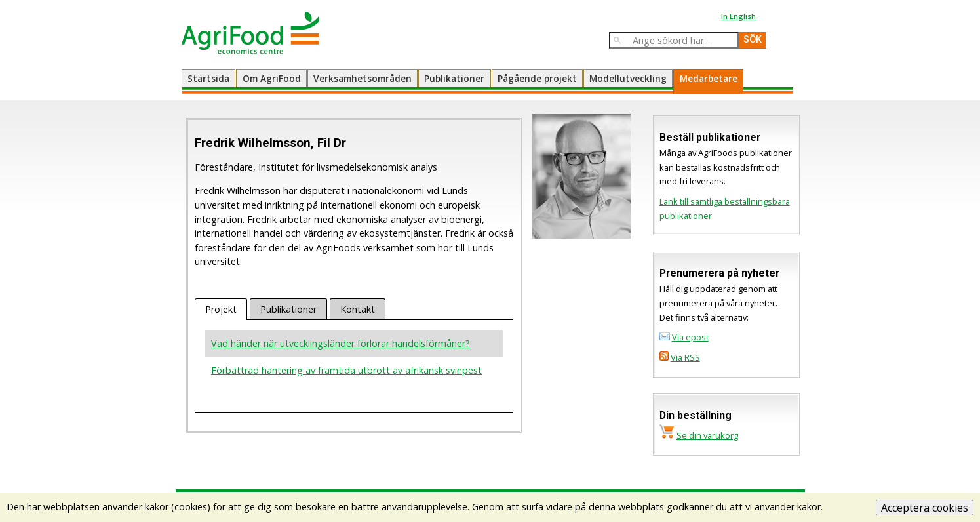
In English (738, 16)
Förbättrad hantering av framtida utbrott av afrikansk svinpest (346, 370)
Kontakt (358, 309)
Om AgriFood (272, 78)
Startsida (208, 78)
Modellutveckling (628, 78)
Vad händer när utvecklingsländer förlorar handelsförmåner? (341, 343)
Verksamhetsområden (363, 78)
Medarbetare (709, 78)
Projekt (221, 309)
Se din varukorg (707, 435)
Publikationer (454, 78)
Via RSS (685, 357)
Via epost (690, 337)
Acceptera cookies (925, 508)
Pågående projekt (537, 78)
